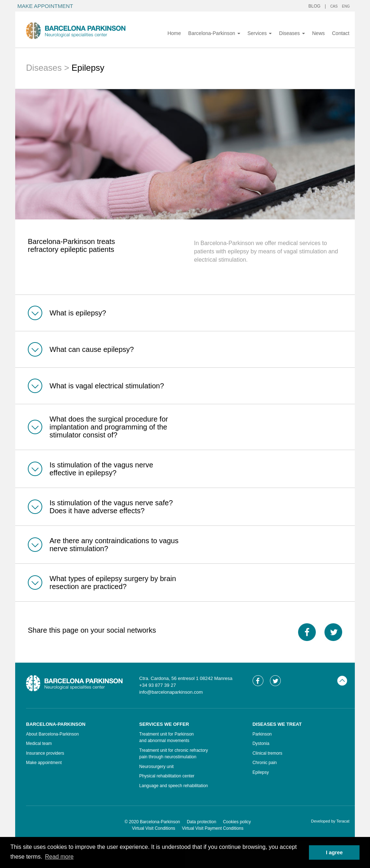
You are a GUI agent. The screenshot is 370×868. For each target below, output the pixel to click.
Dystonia (261, 743)
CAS (334, 6)
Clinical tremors (268, 753)
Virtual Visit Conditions (154, 828)
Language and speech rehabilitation (173, 786)
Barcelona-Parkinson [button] (214, 33)
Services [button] (260, 33)
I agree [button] (334, 852)
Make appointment (44, 763)
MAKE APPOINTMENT (45, 6)
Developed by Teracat (330, 821)
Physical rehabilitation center (167, 776)
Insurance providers (45, 753)
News (319, 33)
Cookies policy (237, 822)
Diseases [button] (292, 33)
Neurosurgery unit (156, 767)
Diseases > (49, 68)
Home (174, 33)
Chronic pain (265, 763)
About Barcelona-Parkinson (52, 734)
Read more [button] (59, 857)
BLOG (315, 6)
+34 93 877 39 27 (158, 685)
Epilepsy (261, 772)
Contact (341, 33)
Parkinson (262, 734)
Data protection (201, 822)
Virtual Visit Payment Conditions (212, 828)
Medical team (39, 743)
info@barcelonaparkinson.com (171, 692)
